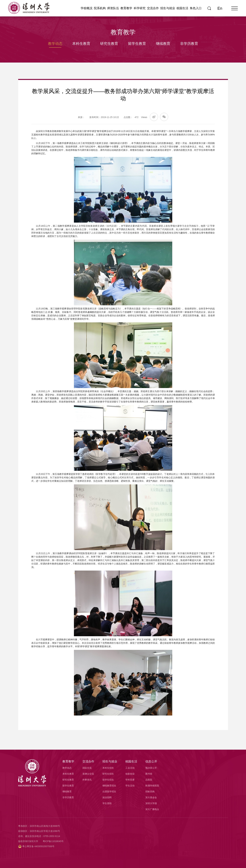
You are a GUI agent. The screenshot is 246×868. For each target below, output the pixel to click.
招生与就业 (168, 8)
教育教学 (126, 8)
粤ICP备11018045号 (53, 841)
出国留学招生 (109, 792)
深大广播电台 (152, 809)
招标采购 (150, 792)
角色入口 (196, 8)
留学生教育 (137, 44)
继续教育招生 (109, 786)
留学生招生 (108, 780)
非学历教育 (189, 44)
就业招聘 (107, 797)
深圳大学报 (151, 803)
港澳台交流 (88, 774)
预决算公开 (151, 768)
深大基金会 (151, 797)
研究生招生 (108, 774)
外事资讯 (87, 780)
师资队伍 (113, 8)
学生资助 (107, 803)
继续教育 (163, 44)
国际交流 (87, 768)
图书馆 (149, 774)
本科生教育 (81, 44)
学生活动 (130, 786)
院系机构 (100, 8)
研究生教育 (109, 44)
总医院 (149, 780)
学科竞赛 (130, 780)
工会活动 (130, 768)
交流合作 (153, 8)
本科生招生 (108, 768)
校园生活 (182, 8)
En (220, 8)
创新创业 (130, 774)
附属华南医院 (152, 786)
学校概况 (87, 8)
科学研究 (140, 8)
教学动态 (55, 44)
